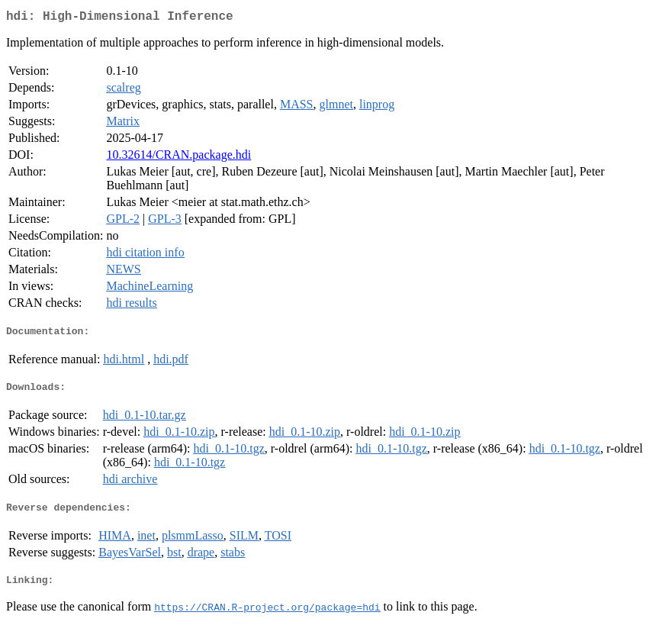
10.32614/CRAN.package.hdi (178, 158)
